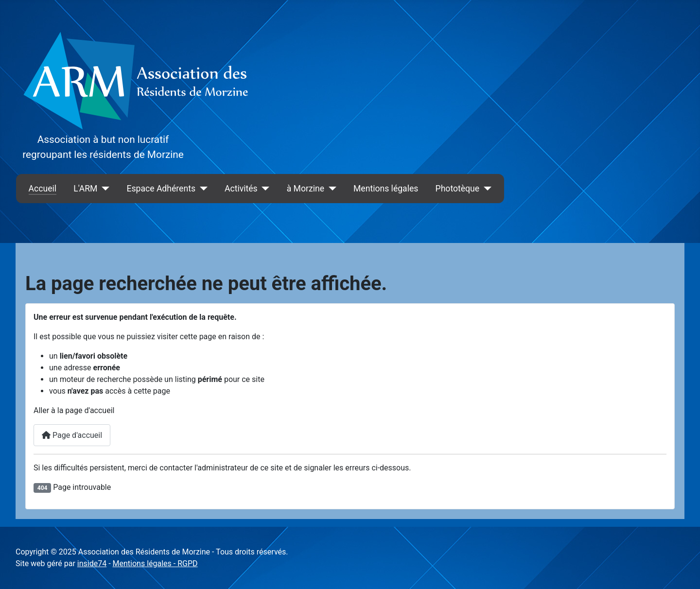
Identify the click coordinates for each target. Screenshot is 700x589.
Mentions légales (386, 189)
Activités (241, 189)
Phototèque (458, 189)
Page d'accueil (72, 435)
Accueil (43, 189)
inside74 (92, 563)
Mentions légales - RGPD (155, 563)
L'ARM (85, 189)
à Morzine (306, 189)
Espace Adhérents (161, 189)
